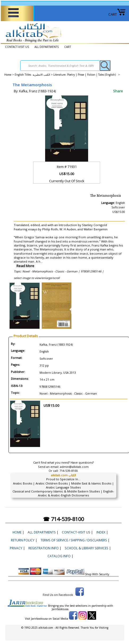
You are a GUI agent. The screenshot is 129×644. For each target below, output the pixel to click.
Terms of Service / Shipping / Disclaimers (74, 540)
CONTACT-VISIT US (17, 47)
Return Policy (23, 540)
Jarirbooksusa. (61, 609)
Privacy (16, 548)
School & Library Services (87, 548)
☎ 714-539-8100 (63, 519)
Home (8, 75)
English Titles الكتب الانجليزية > (34, 75)
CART (117, 14)
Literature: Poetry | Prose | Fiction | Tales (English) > (87, 75)
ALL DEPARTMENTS (47, 47)
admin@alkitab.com (74, 467)
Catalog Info (59, 556)
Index (101, 532)
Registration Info (44, 548)
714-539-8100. (69, 471)
